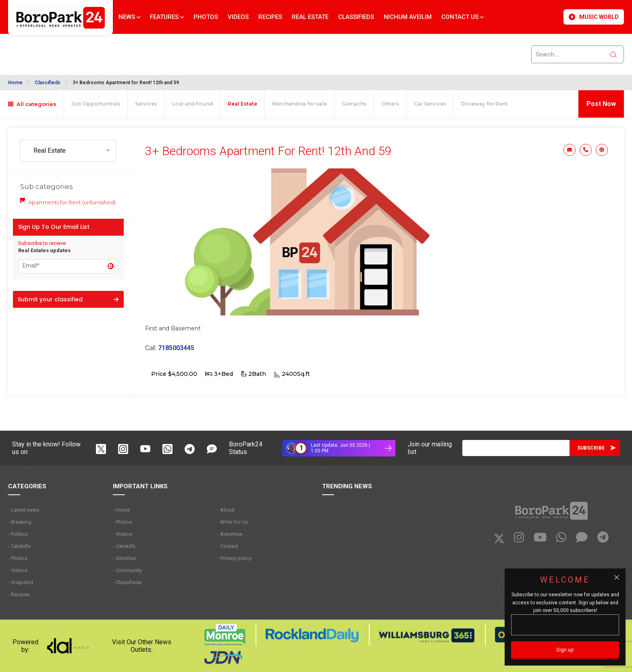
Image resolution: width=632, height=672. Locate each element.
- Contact (228, 546)
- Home (121, 510)
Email (570, 150)
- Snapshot (21, 582)
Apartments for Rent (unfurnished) (72, 202)
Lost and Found (192, 104)
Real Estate (310, 17)
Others (390, 104)
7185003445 (176, 348)
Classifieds (356, 17)
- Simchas (124, 558)
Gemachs (354, 104)
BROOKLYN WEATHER (81, 50)
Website (602, 150)
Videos (238, 17)
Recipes (270, 17)
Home (15, 83)
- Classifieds (127, 582)
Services (146, 104)
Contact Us (463, 17)
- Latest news (24, 510)
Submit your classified (68, 299)
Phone (586, 150)
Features (167, 17)
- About (226, 510)
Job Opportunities (96, 104)
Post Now (601, 104)
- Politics (18, 534)
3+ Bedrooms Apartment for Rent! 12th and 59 (126, 83)
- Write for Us (233, 522)
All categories (32, 104)
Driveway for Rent (484, 104)
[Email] (516, 448)
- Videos (18, 570)
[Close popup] (617, 577)
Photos (206, 17)
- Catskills (19, 546)
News (129, 17)
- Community (127, 570)
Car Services (430, 104)
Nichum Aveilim (408, 17)
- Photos (18, 558)
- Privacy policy (234, 558)
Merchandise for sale (299, 104)
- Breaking (20, 522)
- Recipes (19, 594)
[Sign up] (565, 650)
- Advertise (230, 534)
